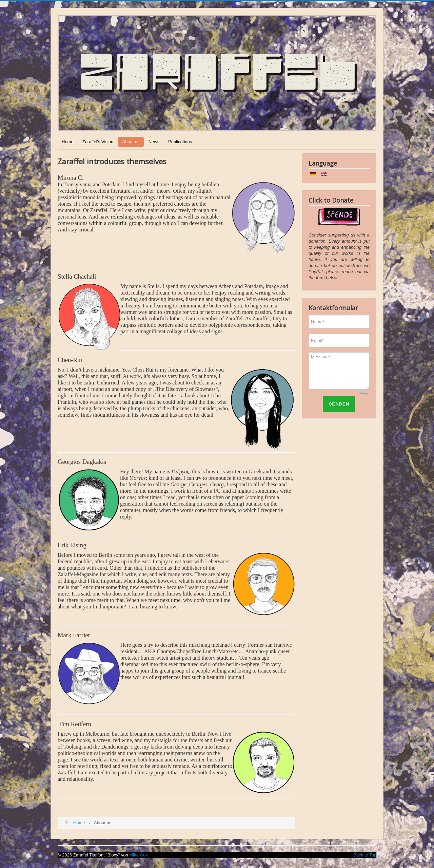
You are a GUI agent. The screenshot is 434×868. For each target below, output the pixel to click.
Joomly (363, 393)
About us (131, 142)
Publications (180, 142)
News (154, 142)
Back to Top (365, 855)
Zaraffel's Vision (98, 142)
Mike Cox (139, 855)
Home (68, 142)
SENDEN (339, 404)
